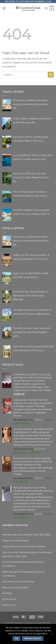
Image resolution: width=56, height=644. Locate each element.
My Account (9, 599)
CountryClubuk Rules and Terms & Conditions (23, 564)
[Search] (46, 8)
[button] (4, 8)
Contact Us (9, 605)
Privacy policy (33, 639)
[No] (52, 635)
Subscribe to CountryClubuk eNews (24, 546)
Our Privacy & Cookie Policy (18, 582)
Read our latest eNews (16, 540)
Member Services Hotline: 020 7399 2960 (27, 535)
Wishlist (7, 593)
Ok (17, 639)
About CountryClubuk (15, 587)
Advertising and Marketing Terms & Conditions (23, 574)
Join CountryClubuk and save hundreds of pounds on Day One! (27, 554)
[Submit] (51, 75)
